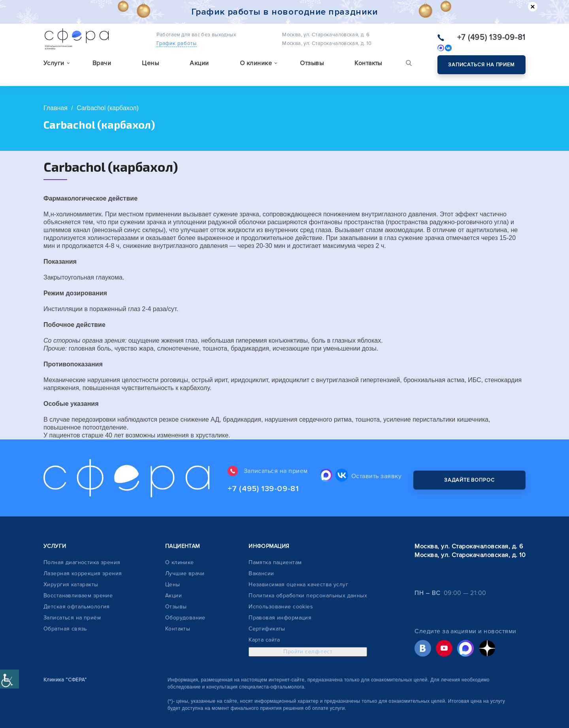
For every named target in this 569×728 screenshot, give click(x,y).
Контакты (368, 66)
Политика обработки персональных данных (308, 582)
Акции (199, 66)
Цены (150, 66)
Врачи (102, 66)
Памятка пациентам (275, 549)
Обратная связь (65, 615)
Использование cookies (281, 593)
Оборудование (185, 604)
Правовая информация (280, 604)
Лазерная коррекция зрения (83, 560)
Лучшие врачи (185, 560)
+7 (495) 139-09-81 (492, 38)
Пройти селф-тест (308, 638)
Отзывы (312, 66)
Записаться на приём (72, 604)
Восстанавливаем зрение (78, 582)
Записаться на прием (481, 65)
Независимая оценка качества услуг (298, 571)
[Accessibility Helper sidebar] (9, 679)
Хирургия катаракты (71, 571)
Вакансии (261, 560)
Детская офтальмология (77, 593)
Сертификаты (267, 615)
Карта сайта (264, 626)
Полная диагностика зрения (82, 549)
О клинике (180, 549)
